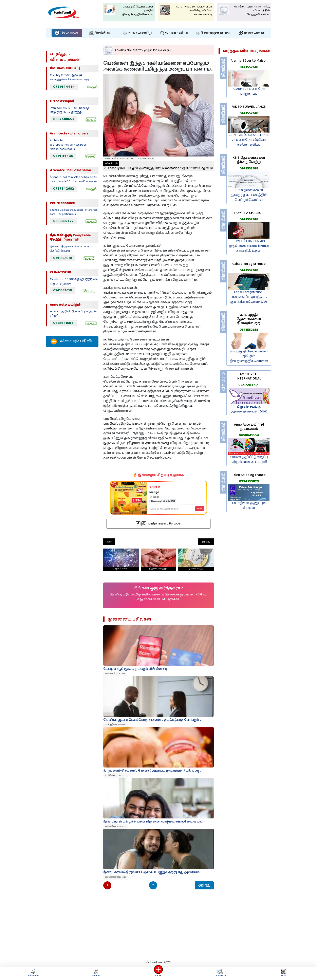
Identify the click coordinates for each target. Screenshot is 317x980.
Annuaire (221, 973)
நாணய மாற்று (138, 33)
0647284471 (249, 385)
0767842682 (64, 189)
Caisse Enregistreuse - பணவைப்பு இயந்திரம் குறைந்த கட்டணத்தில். (249, 297)
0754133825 (249, 481)
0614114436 (63, 156)
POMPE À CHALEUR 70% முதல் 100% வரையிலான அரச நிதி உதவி (249, 246)
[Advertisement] (72, 417)
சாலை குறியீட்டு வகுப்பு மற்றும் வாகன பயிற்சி (249, 459)
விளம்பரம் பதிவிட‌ (72, 341)
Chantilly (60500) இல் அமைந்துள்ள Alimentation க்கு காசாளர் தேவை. (158, 166)
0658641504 (63, 323)
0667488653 (63, 119)
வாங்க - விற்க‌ (174, 33)
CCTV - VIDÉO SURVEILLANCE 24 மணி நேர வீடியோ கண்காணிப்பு (249, 140)
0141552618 (62, 258)
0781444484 (64, 87)
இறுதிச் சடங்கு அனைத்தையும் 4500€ (249, 409)
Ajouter (158, 973)
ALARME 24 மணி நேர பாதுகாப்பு (249, 91)
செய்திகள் (101, 33)
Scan (283, 973)
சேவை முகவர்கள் (213, 33)
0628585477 (63, 221)
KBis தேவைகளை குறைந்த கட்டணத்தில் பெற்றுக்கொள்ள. (249, 195)
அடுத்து (206, 542)
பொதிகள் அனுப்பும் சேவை (249, 506)
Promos (96, 973)
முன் (109, 542)
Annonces (34, 973)
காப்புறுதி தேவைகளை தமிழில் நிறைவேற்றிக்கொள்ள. (249, 356)
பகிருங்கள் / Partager (158, 524)
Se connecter (67, 33)
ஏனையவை (251, 33)
